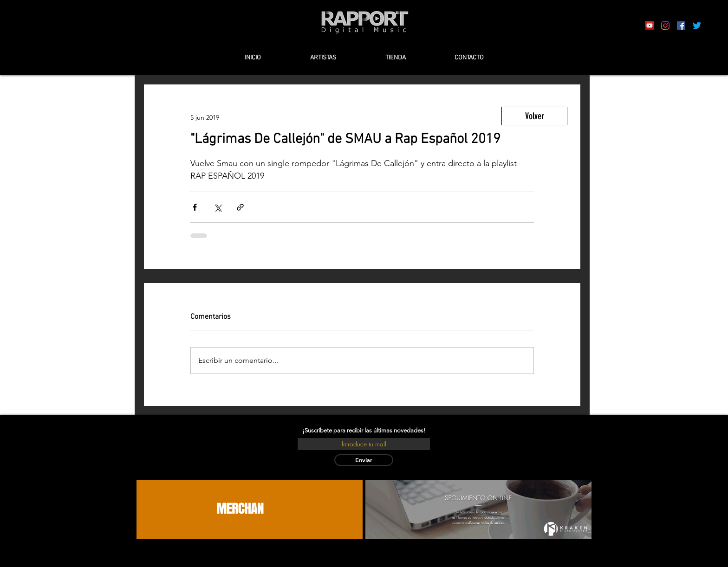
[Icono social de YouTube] (650, 26)
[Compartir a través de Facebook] (195, 207)
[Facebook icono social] (681, 26)
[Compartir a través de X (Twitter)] (218, 207)
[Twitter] (697, 26)
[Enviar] (364, 460)
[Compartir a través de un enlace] (240, 207)
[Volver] (534, 116)
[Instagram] (665, 26)
